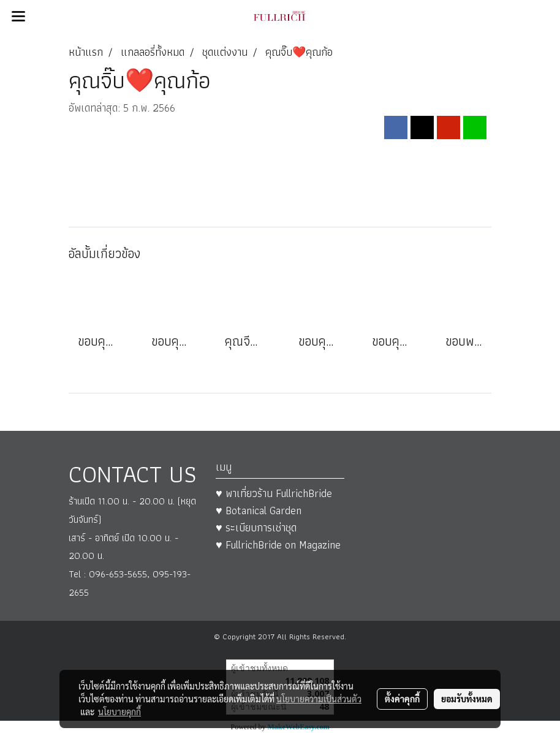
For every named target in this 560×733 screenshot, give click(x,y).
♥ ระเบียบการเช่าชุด (256, 527)
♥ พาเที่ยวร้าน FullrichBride (274, 493)
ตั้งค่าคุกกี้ (402, 699)
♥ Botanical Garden (259, 510)
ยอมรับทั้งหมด (467, 699)
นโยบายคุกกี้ (119, 712)
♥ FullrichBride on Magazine (278, 545)
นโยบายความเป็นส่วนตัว (319, 699)
